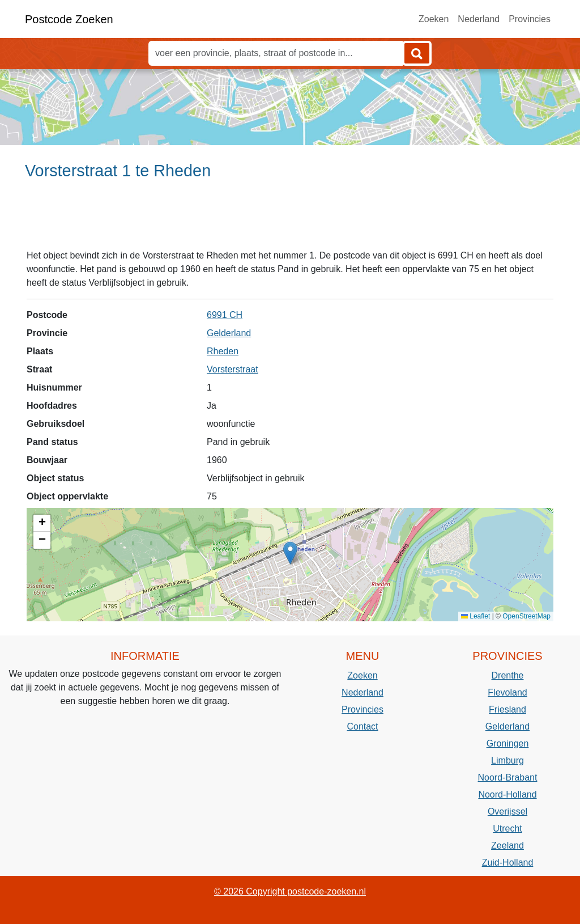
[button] (290, 553)
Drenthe (508, 675)
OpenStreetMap (526, 616)
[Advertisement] (290, 219)
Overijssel (507, 811)
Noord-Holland (507, 794)
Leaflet (475, 616)
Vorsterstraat (233, 369)
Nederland (479, 19)
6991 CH (225, 315)
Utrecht (507, 828)
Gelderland (229, 333)
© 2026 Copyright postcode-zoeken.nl (290, 891)
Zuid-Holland (508, 862)
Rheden (223, 351)
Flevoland (507, 692)
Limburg (507, 760)
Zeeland (507, 845)
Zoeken (434, 19)
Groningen (508, 743)
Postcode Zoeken (69, 19)
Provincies (530, 19)
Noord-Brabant (508, 777)
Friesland (507, 709)
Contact (362, 726)
